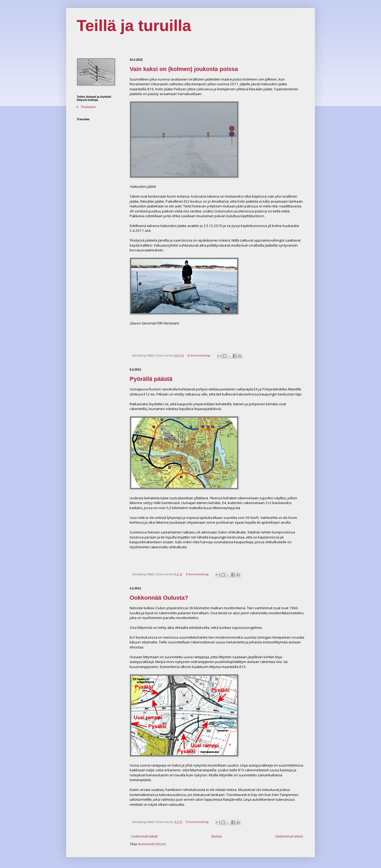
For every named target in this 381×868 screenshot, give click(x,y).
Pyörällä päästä (151, 379)
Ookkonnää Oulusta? (159, 598)
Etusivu (217, 836)
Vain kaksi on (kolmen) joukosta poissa (184, 69)
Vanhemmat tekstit (289, 836)
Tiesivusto (88, 107)
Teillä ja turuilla (134, 26)
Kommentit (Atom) (152, 844)
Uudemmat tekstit (144, 836)
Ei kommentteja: (200, 355)
